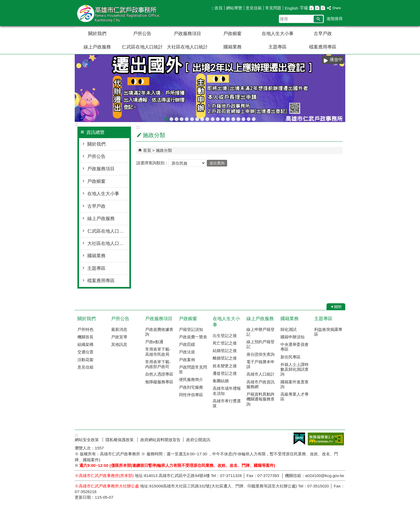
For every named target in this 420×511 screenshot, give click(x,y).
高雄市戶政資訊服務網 (260, 384)
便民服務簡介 (191, 379)
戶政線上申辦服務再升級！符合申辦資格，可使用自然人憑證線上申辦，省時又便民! (218, 118)
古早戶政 (323, 34)
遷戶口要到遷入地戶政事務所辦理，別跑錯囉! (254, 118)
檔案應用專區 (323, 47)
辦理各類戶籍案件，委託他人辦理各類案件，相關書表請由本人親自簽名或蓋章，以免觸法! (197, 118)
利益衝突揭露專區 (328, 332)
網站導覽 (234, 8)
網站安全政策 (87, 440)
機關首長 (85, 337)
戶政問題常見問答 (193, 370)
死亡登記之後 (225, 343)
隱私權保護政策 (120, 440)
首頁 (219, 8)
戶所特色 (85, 329)
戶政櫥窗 (232, 34)
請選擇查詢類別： (152, 163)
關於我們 (97, 34)
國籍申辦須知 (292, 337)
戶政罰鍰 (187, 344)
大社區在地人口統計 (187, 47)
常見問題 (273, 8)
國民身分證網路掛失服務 (249, 118)
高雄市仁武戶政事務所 (120, 13)
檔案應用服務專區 (192, 118)
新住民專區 (290, 357)
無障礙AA (326, 439)
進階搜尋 (335, 19)
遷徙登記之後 (225, 373)
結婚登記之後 (225, 351)
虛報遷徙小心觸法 (223, 118)
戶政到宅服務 (191, 387)
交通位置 (85, 352)
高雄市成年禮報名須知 (227, 391)
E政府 (299, 439)
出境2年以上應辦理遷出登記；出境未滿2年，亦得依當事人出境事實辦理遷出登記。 (166, 118)
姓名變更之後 (225, 366)
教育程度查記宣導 (182, 118)
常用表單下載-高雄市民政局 (158, 352)
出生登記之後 (225, 336)
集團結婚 (221, 381)
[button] (318, 19)
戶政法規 (187, 352)
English (291, 8)
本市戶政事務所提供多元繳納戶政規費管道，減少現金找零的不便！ (228, 118)
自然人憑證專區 (159, 374)
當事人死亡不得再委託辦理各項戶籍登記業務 (238, 118)
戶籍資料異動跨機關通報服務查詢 (260, 399)
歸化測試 (288, 329)
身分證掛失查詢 (260, 354)
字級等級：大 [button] (323, 8)
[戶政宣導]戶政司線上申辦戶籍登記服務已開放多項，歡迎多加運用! (177, 118)
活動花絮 (85, 360)
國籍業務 (232, 47)
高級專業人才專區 (295, 397)
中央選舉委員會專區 (295, 347)
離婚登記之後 (225, 358)
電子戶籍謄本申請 (260, 364)
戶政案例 (187, 360)
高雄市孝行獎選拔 (227, 403)
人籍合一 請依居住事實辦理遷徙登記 (213, 118)
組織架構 (85, 344)
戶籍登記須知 (191, 329)
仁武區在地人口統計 (142, 47)
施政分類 (164, 150)
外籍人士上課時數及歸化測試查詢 (295, 369)
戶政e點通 (154, 342)
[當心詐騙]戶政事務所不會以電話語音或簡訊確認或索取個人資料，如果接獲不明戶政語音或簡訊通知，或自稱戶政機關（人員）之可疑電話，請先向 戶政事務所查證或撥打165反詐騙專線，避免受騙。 (171, 118)
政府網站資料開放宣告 (160, 440)
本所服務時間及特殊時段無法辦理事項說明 (243, 118)
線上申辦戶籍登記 (260, 332)
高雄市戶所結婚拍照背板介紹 (207, 118)
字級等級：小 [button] (312, 8)
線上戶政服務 (97, 47)
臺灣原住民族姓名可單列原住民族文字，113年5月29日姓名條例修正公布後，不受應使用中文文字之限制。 (187, 118)
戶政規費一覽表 (193, 337)
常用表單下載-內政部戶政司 (158, 364)
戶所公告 (142, 34)
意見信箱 (254, 8)
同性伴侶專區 (191, 395)
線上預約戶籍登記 (260, 344)
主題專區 (277, 47)
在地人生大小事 (278, 34)
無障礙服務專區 (159, 382)
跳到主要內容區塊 (3, 3)
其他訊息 (119, 344)
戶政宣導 (119, 337)
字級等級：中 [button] (317, 8)
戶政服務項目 (187, 34)
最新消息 (119, 329)
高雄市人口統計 (260, 374)
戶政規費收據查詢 (233, 118)
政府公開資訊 (198, 440)
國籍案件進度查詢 (295, 384)
